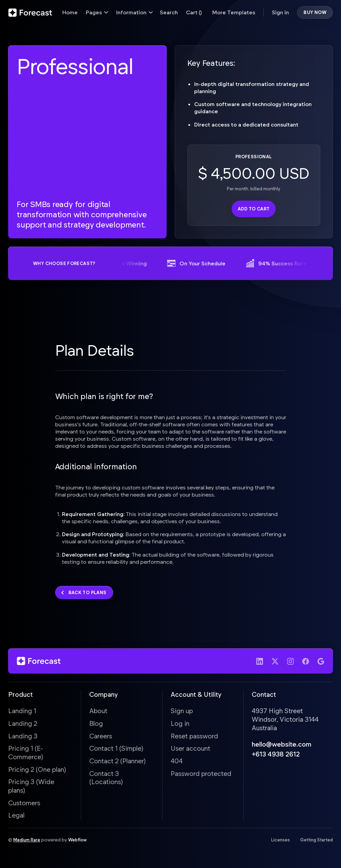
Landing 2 (23, 725)
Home (70, 12)
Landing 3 (23, 738)
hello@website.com (282, 746)
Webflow (77, 842)
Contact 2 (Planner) (118, 762)
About (98, 713)
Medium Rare (27, 842)
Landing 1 (22, 713)
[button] (97, 12)
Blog (96, 725)
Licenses (281, 842)
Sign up (182, 713)
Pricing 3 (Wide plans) (31, 788)
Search (169, 12)
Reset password (194, 738)
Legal (16, 817)
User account (190, 750)
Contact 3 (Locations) (106, 779)
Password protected (201, 775)
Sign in (280, 12)
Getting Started (316, 842)
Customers (24, 804)
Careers (101, 738)
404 (177, 762)
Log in (180, 725)
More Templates (234, 12)
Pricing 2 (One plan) (37, 771)
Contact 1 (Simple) (116, 750)
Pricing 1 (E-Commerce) (26, 754)
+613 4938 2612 (276, 756)
